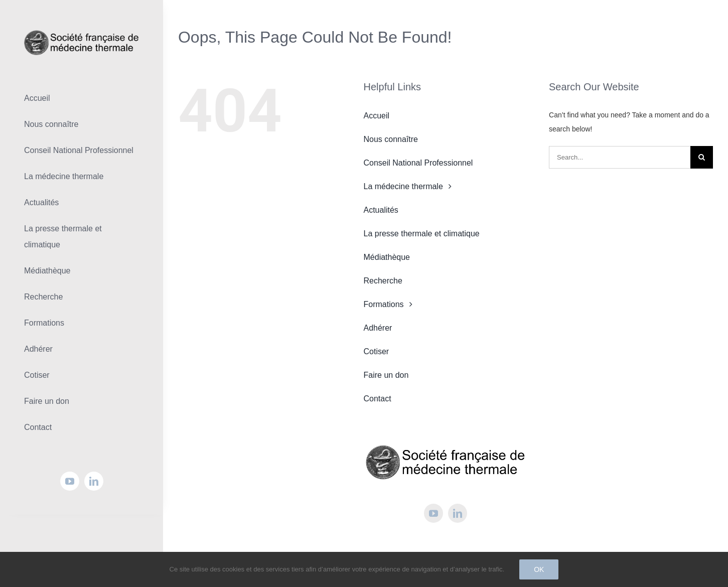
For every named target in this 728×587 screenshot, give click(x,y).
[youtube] (70, 481)
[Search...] (620, 157)
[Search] (702, 157)
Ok (539, 569)
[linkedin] (94, 481)
